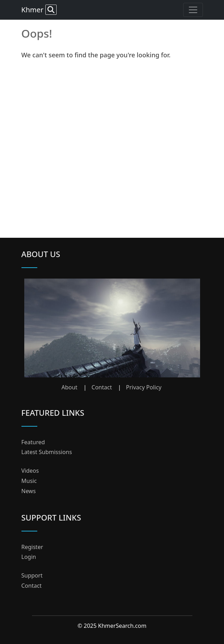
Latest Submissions (47, 452)
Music (29, 481)
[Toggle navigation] (193, 10)
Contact (102, 387)
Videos (30, 471)
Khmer (39, 10)
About (69, 387)
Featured (33, 442)
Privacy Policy (144, 387)
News (29, 491)
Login (29, 557)
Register (32, 547)
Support (32, 575)
